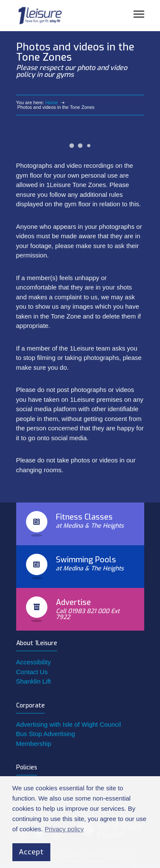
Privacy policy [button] (64, 829)
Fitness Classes (84, 517)
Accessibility (34, 662)
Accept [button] (31, 852)
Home (51, 102)
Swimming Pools (86, 560)
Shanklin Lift (34, 681)
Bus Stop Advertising (46, 734)
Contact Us (32, 672)
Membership (34, 744)
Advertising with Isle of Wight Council (69, 724)
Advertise (73, 602)
